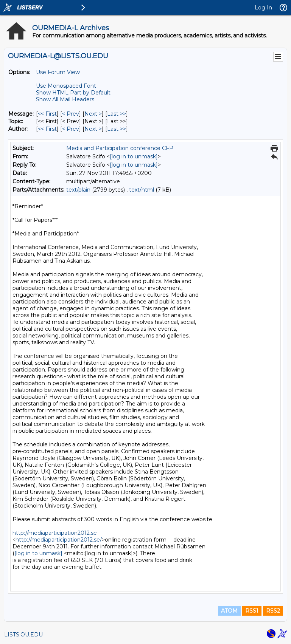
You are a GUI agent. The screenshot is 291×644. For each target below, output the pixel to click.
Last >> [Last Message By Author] (117, 129)
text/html (142, 190)
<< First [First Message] (47, 114)
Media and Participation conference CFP (120, 148)
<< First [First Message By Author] (47, 129)
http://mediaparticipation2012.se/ (59, 540)
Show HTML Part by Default (73, 93)
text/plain (78, 190)
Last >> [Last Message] (117, 114)
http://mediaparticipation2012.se (55, 533)
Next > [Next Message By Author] (93, 129)
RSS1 (252, 611)
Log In (263, 8)
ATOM (229, 611)
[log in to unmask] (134, 156)
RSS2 (273, 611)
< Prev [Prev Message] (71, 114)
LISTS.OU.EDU (23, 635)
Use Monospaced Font (66, 86)
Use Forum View (58, 72)
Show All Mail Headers (65, 99)
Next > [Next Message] (93, 114)
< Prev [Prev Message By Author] (71, 129)
